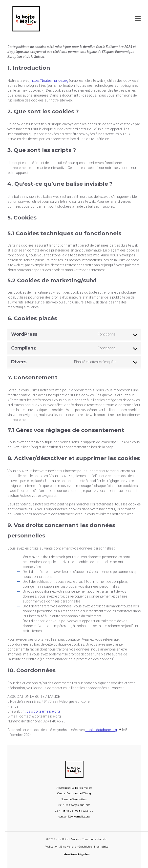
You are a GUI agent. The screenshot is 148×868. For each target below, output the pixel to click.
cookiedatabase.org (101, 730)
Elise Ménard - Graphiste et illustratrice (84, 847)
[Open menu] (138, 18)
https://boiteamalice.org (50, 81)
